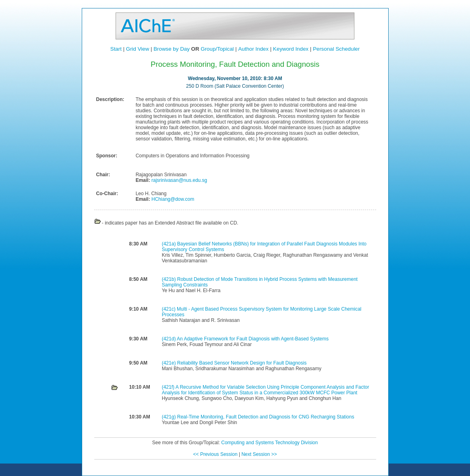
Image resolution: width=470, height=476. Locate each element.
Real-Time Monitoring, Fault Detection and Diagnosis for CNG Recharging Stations (266, 417)
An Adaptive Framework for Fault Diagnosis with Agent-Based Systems (253, 339)
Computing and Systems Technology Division (269, 443)
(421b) (170, 279)
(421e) (170, 363)
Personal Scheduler (336, 49)
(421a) (170, 244)
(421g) (170, 417)
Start (116, 49)
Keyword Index (291, 49)
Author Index (253, 49)
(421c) (169, 309)
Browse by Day (172, 49)
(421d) (169, 339)
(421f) (169, 387)
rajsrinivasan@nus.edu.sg (179, 180)
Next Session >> (259, 454)
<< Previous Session (215, 454)
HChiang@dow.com (172, 199)
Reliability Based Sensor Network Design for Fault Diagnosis (242, 363)
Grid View (138, 49)
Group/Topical (217, 49)
